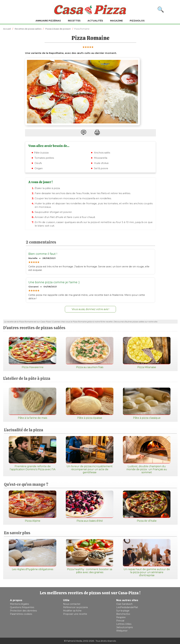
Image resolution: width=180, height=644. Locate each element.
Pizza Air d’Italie (147, 506)
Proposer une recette (75, 614)
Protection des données (23, 611)
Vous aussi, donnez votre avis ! (90, 309)
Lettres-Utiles (124, 624)
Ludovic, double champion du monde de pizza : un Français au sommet (147, 455)
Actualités (95, 21)
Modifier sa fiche (72, 611)
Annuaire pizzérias (48, 21)
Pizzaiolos (137, 21)
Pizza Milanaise (147, 353)
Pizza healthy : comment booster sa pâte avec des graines (90, 556)
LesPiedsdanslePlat (127, 607)
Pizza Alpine (33, 506)
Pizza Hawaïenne (33, 353)
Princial (120, 621)
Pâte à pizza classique (147, 403)
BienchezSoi (123, 614)
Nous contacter (72, 604)
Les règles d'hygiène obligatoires (33, 555)
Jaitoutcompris (124, 627)
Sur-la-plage (123, 611)
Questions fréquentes (22, 607)
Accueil (7, 29)
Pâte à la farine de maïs (33, 403)
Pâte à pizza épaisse (90, 403)
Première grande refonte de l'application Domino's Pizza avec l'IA (33, 453)
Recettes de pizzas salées (28, 29)
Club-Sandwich (124, 604)
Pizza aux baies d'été (90, 506)
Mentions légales (19, 604)
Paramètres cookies (21, 614)
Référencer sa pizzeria (75, 607)
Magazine (116, 21)
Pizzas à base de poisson (58, 29)
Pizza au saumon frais (90, 353)
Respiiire (121, 617)
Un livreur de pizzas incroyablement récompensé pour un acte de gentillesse (90, 455)
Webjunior (122, 631)
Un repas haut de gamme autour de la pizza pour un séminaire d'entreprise (147, 558)
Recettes (74, 21)
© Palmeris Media (73, 641)
